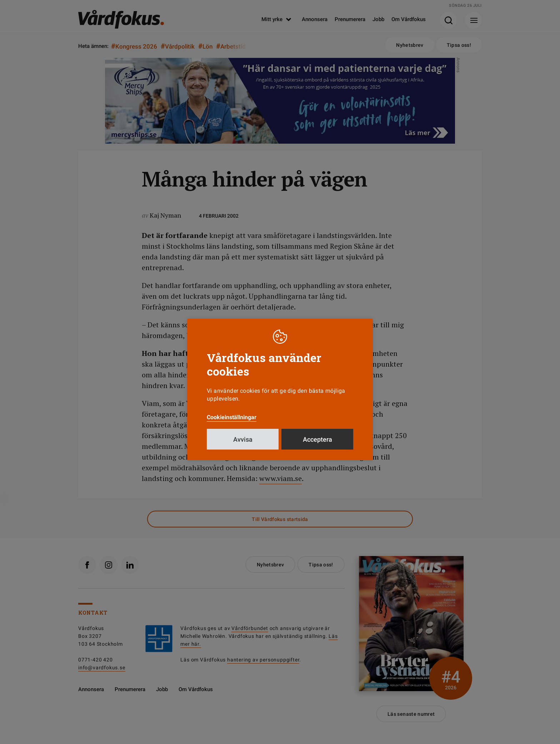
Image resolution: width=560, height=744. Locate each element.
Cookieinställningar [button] (232, 417)
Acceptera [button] (317, 439)
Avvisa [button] (243, 439)
